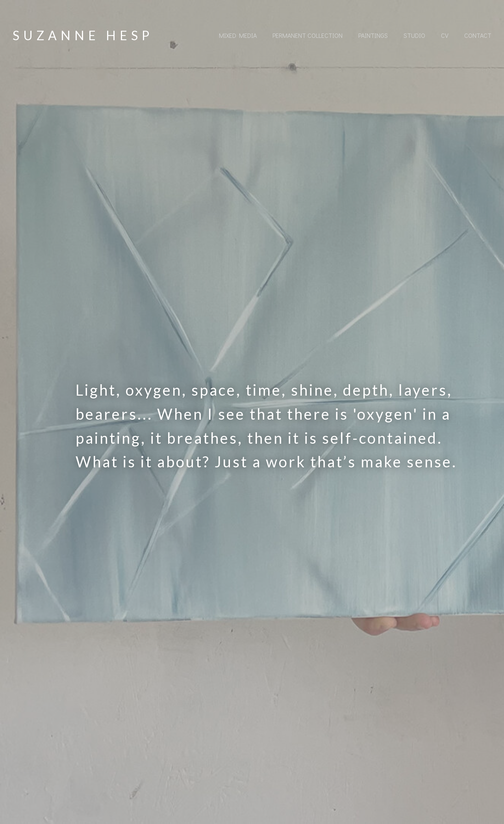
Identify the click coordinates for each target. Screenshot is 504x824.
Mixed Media (238, 35)
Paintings (373, 35)
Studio (414, 35)
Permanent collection (308, 35)
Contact (478, 35)
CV (445, 35)
